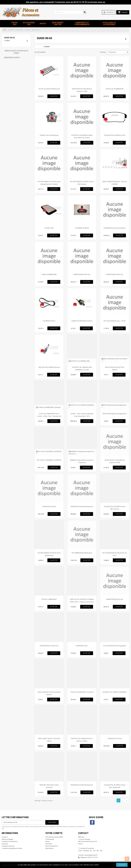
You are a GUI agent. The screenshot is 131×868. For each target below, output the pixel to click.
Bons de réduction (52, 846)
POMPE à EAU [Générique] (49, 135)
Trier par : (103, 52)
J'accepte (122, 865)
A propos (5, 844)
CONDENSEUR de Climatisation (115, 228)
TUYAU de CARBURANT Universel (82, 692)
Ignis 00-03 (9, 38)
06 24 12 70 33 (93, 857)
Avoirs (48, 841)
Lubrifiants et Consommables (82, 24)
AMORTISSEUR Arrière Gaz (49, 646)
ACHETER (54, 96)
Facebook (92, 822)
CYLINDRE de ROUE (82, 228)
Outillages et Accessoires (109, 24)
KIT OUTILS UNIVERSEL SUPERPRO (49, 460)
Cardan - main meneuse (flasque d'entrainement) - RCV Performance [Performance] (82, 416)
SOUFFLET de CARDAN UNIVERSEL (115, 692)
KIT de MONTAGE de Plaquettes (115, 646)
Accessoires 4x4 (29, 24)
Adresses (49, 844)
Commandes (50, 839)
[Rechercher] (70, 12)
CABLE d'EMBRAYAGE (49, 274)
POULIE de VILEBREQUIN (115, 89)
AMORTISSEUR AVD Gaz (82, 274)
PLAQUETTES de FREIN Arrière (115, 135)
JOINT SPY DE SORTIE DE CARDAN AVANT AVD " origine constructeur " (82, 602)
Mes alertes (49, 848)
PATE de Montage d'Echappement (115, 414)
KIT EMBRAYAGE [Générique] (82, 553)
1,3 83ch (7, 41)
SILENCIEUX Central (115, 738)
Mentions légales (7, 839)
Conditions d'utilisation (10, 841)
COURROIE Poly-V (49, 321)
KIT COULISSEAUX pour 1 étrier (115, 321)
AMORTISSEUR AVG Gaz (115, 599)
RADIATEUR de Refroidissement (82, 506)
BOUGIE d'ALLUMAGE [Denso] (49, 367)
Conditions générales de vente (12, 848)
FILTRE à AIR (49, 228)
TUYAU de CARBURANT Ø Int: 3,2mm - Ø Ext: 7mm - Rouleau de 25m (49, 416)
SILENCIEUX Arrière (49, 506)
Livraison (5, 837)
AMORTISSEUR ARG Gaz (115, 274)
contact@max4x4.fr (91, 855)
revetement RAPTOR (58, 24)
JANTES (43, 24)
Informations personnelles (54, 837)
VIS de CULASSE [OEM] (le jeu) (49, 89)
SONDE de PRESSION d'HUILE (82, 321)
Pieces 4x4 (15, 24)
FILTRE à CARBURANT (49, 599)
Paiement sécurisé (8, 846)
